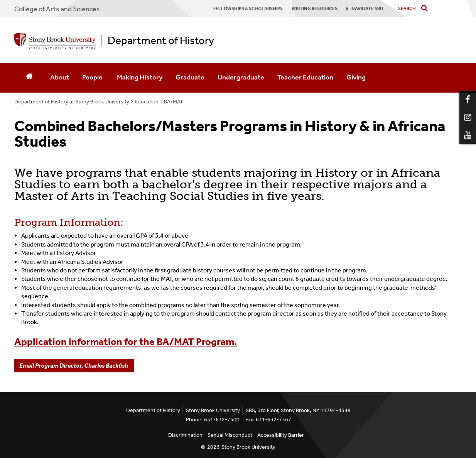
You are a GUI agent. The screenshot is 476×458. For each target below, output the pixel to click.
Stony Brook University (248, 447)
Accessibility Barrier (281, 435)
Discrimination (185, 435)
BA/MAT (174, 102)
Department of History (161, 41)
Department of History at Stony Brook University (72, 102)
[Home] (29, 78)
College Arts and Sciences (57, 9)
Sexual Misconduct (230, 435)
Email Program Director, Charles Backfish (74, 366)
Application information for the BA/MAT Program (124, 342)
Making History (140, 77)
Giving (356, 77)
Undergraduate (241, 77)
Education (147, 102)
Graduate (190, 77)
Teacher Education (305, 77)
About (60, 77)
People (93, 77)
